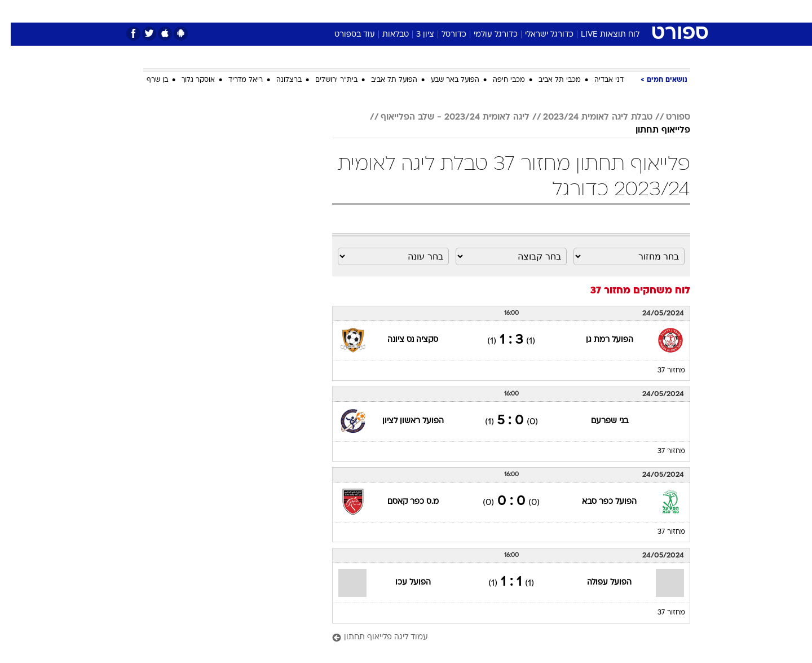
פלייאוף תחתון (652, 130)
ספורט (568, 11)
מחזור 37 (661, 371)
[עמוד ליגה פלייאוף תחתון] (500, 638)
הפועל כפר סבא (599, 502)
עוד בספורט (344, 35)
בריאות (399, 11)
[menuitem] (599, 11)
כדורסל (443, 35)
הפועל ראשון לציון (402, 421)
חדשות (606, 11)
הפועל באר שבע (444, 80)
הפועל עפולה (599, 583)
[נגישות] (16, 12)
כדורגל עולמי (485, 35)
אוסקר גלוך (187, 80)
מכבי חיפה (498, 80)
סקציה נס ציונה (402, 340)
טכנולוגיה (319, 11)
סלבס (495, 11)
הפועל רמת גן (599, 340)
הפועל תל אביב (383, 80)
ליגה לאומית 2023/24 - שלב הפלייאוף (444, 117)
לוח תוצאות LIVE (599, 35)
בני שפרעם (599, 421)
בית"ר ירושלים (326, 80)
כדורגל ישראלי (539, 35)
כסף (464, 11)
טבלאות (385, 35)
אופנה (277, 11)
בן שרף (147, 80)
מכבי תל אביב (549, 80)
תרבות (531, 11)
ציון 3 (414, 35)
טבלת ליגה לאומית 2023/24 (587, 117)
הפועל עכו (402, 583)
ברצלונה (278, 80)
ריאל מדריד (235, 80)
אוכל (434, 11)
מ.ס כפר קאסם (402, 502)
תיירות (361, 11)
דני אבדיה (598, 80)
